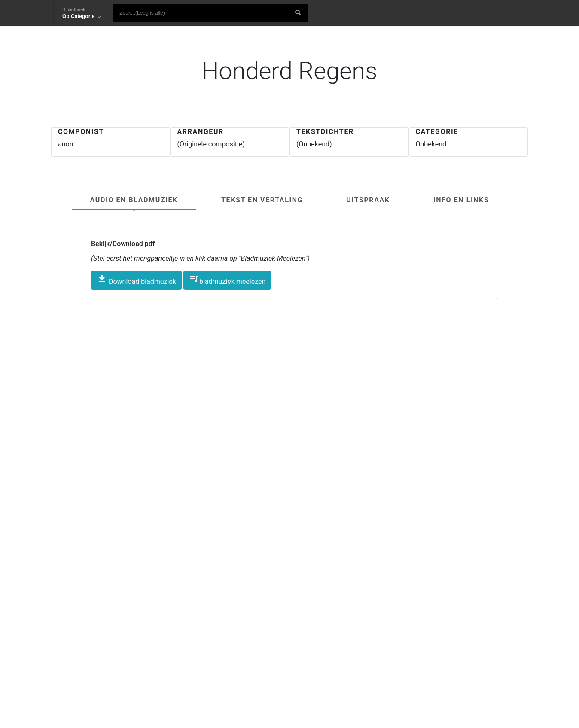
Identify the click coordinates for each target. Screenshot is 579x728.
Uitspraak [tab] (368, 200)
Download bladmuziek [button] (136, 280)
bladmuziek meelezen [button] (227, 280)
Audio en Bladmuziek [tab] (134, 200)
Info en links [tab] (461, 200)
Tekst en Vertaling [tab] (262, 200)
